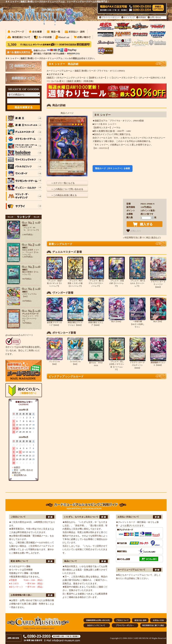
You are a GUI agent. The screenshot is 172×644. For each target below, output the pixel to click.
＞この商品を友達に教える (64, 195)
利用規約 (142, 17)
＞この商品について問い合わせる (67, 189)
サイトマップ (129, 17)
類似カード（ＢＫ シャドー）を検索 (113, 168)
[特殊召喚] (88, 81)
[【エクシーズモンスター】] (124, 78)
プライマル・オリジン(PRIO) (111, 71)
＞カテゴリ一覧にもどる (63, 183)
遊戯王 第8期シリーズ (85, 71)
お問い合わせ (156, 17)
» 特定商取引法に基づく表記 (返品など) (142, 238)
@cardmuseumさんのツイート (19, 335)
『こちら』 (87, 546)
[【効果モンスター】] (98, 78)
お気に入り (134, 231)
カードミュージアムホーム (59, 71)
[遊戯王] (50, 78)
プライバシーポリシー (111, 17)
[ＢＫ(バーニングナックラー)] (71, 78)
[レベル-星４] (58, 81)
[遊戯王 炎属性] (74, 81)
